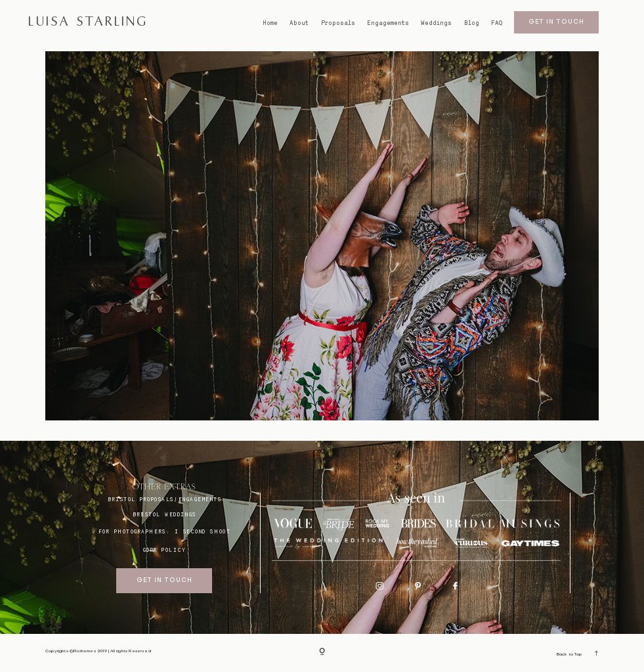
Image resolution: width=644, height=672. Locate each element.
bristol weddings (164, 515)
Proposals (338, 23)
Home (270, 23)
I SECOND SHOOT (203, 532)
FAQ (497, 23)
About (299, 23)
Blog (472, 23)
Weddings (436, 23)
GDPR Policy (165, 550)
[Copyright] (322, 653)
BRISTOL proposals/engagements (164, 500)
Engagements (388, 23)
